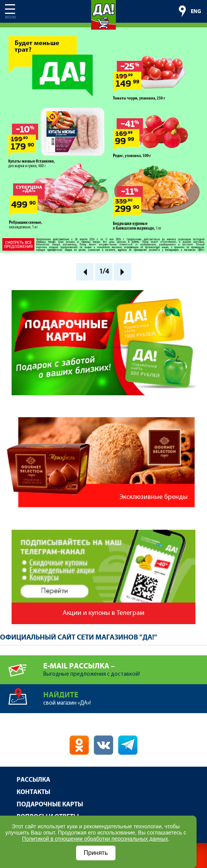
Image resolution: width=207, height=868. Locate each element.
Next (123, 272)
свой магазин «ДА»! (125, 695)
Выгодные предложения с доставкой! (125, 666)
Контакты (33, 792)
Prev (85, 272)
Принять (96, 853)
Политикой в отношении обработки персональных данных (95, 839)
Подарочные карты (50, 805)
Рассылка (33, 780)
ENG (196, 12)
